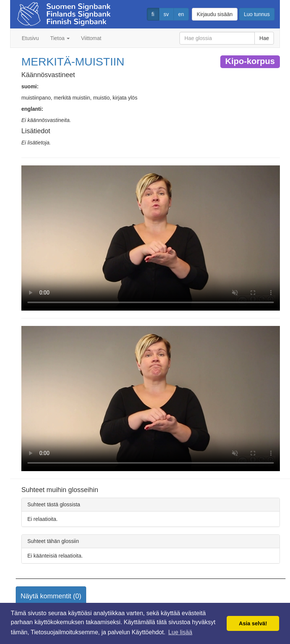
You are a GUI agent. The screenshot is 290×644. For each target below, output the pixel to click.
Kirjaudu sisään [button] (215, 14)
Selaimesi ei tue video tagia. (151, 238)
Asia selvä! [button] (253, 623)
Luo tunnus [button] (257, 14)
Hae (264, 38)
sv (166, 14)
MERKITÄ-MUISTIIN (73, 62)
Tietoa (60, 38)
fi (153, 14)
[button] (51, 596)
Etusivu (30, 38)
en (181, 14)
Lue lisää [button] (180, 632)
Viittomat (91, 38)
